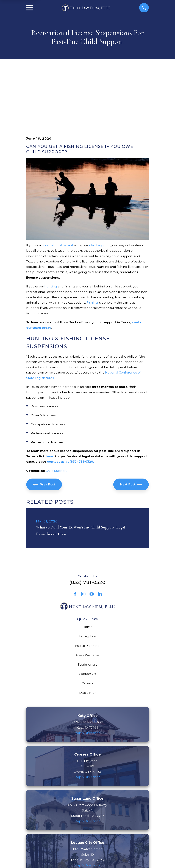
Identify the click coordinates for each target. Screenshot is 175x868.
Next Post (131, 429)
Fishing (92, 248)
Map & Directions (87, 678)
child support (100, 190)
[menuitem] (32, 860)
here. (50, 401)
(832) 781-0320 (87, 527)
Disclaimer (87, 638)
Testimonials (87, 610)
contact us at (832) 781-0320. (70, 407)
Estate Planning (87, 591)
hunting (51, 231)
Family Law (87, 581)
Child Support (56, 416)
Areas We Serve (87, 600)
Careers (87, 628)
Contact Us (87, 619)
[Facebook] (75, 539)
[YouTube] (92, 539)
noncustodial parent (57, 190)
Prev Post (44, 429)
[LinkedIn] (100, 539)
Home (87, 572)
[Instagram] (83, 539)
